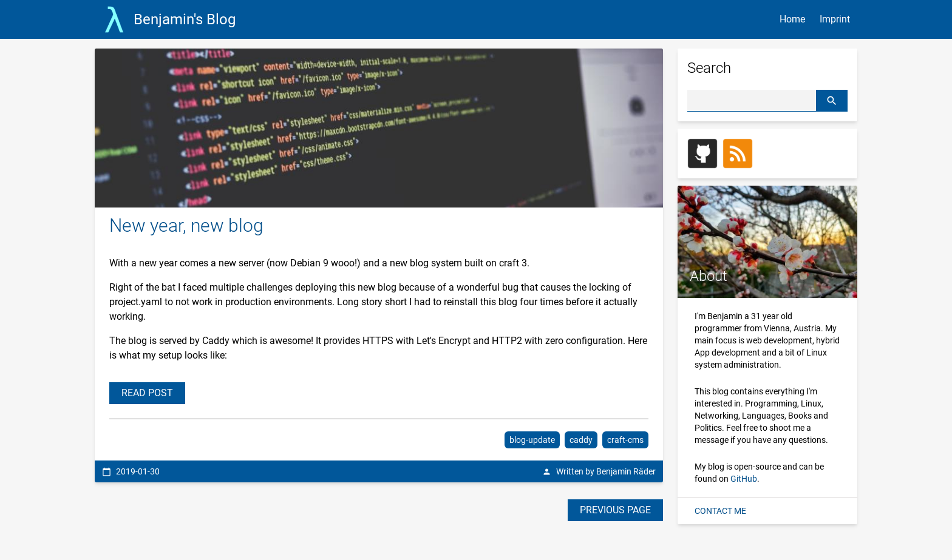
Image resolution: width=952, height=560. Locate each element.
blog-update (532, 440)
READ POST (147, 393)
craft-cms (625, 440)
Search (709, 68)
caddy (581, 440)
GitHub (744, 479)
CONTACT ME (720, 511)
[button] (832, 100)
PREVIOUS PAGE (615, 510)
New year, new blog (186, 225)
